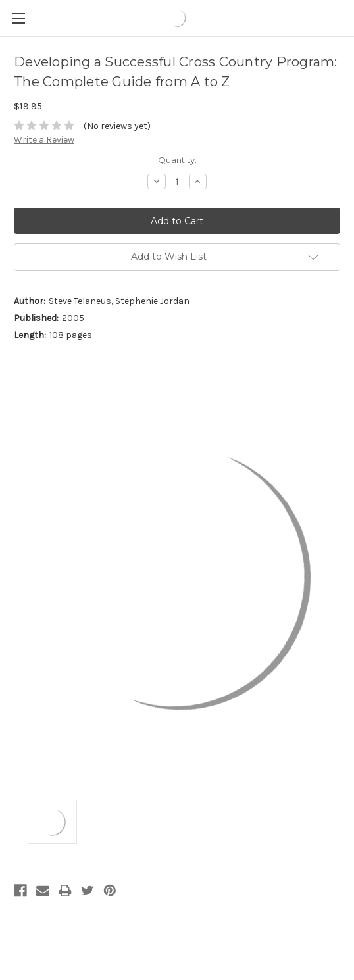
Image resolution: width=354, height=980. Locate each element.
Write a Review (44, 140)
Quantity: (177, 160)
